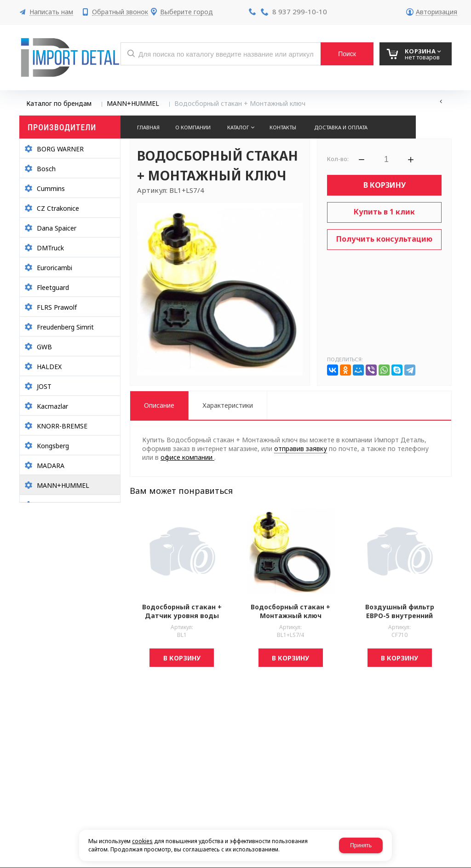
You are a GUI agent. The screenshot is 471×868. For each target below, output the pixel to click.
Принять (361, 845)
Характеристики (228, 405)
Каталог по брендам (59, 103)
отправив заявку (301, 448)
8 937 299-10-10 (300, 12)
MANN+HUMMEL (133, 103)
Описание (159, 405)
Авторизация (437, 12)
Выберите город (187, 12)
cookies (142, 841)
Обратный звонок (120, 12)
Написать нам (51, 12)
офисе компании (187, 457)
